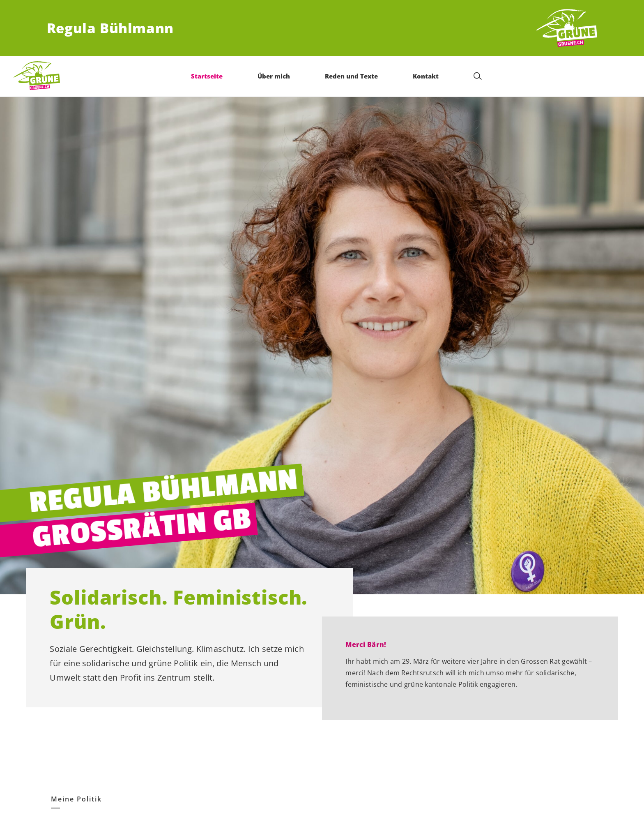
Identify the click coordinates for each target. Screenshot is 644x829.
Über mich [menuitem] (275, 76)
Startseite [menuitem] (208, 76)
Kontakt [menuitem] (426, 76)
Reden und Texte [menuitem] (352, 76)
